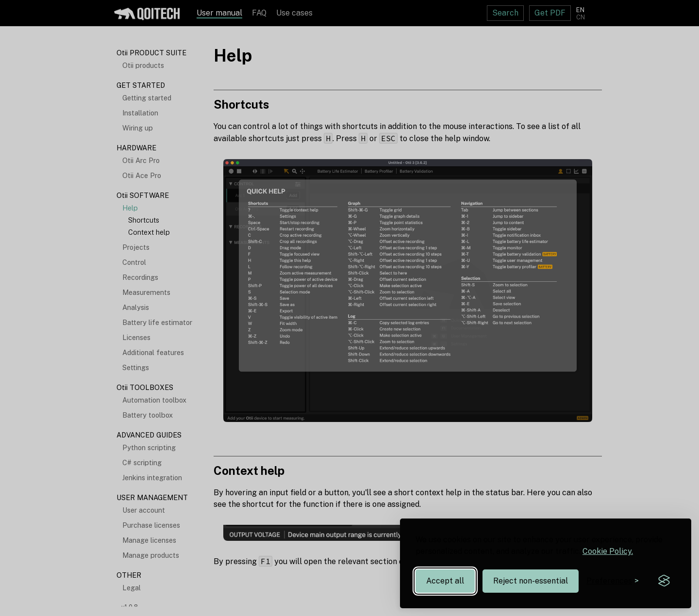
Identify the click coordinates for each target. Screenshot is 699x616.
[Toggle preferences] (613, 581)
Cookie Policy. (608, 551)
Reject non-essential (531, 581)
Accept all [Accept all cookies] (445, 581)
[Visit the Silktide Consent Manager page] (664, 581)
